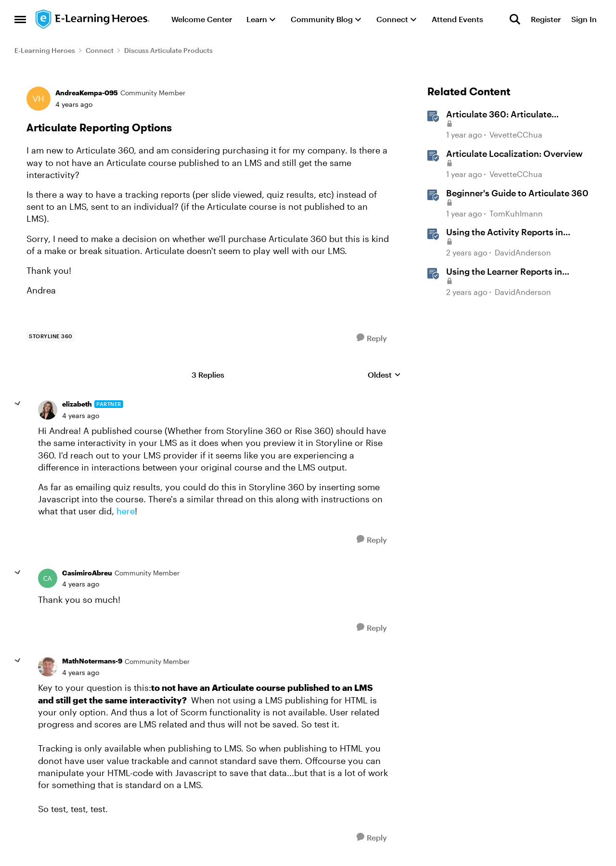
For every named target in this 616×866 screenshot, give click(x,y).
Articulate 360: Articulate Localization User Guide (499, 115)
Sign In (584, 19)
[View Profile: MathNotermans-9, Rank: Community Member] (48, 667)
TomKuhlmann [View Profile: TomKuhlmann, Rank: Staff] (516, 213)
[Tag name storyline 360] (51, 336)
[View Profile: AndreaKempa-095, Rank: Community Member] (38, 99)
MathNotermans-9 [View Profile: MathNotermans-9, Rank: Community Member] (92, 661)
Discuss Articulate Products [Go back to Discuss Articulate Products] (168, 50)
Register (546, 19)
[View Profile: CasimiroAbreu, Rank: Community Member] (48, 578)
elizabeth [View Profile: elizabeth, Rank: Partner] (77, 404)
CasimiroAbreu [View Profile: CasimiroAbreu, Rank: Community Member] (87, 573)
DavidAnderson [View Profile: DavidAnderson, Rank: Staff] (523, 252)
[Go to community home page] (93, 19)
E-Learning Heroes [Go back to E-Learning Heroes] (45, 50)
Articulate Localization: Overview (514, 153)
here (126, 511)
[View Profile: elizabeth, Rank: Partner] (48, 410)
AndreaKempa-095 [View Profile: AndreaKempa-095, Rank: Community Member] (87, 93)
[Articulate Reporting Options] (81, 416)
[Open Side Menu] (20, 19)
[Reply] (372, 338)
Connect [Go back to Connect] (100, 50)
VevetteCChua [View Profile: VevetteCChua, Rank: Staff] (516, 135)
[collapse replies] (18, 404)
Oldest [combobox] (384, 375)
